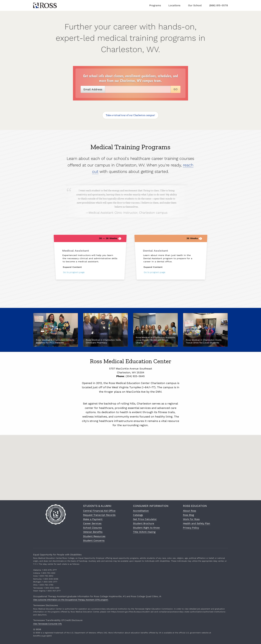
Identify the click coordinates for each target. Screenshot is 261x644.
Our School (195, 5)
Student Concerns (94, 540)
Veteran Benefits (93, 532)
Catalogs (138, 515)
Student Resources (94, 536)
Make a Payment (93, 519)
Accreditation (141, 511)
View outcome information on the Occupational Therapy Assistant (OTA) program (71, 600)
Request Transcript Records (99, 515)
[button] (130, 465)
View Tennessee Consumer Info (47, 624)
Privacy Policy (191, 528)
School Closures (92, 528)
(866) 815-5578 (219, 5)
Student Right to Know (146, 528)
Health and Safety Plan (197, 523)
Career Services (92, 523)
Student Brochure (144, 523)
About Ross (189, 511)
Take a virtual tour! (130, 115)
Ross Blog (188, 515)
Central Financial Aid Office (99, 511)
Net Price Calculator (145, 519)
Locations (174, 5)
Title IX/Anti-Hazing (144, 532)
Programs (155, 5)
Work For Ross (191, 519)
